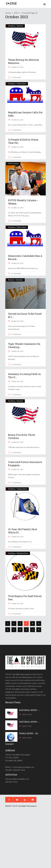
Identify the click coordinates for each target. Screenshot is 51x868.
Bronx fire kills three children (22, 436)
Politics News (22, 84)
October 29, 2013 (17, 67)
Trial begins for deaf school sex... (25, 598)
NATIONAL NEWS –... (30, 710)
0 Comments (16, 77)
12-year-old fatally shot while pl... (23, 531)
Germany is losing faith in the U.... (24, 376)
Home (8, 13)
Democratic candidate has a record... (25, 257)
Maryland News (23, 553)
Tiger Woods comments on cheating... (24, 345)
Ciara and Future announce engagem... (25, 464)
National (20, 26)
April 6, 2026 (27, 714)
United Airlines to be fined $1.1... (25, 315)
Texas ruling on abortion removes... (24, 61)
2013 (16, 13)
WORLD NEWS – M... (29, 733)
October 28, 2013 (17, 263)
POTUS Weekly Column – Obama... (23, 202)
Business (11, 280)
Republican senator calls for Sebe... (25, 114)
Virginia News (22, 489)
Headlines (12, 26)
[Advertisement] (25, 839)
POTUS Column (13, 163)
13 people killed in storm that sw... (23, 141)
